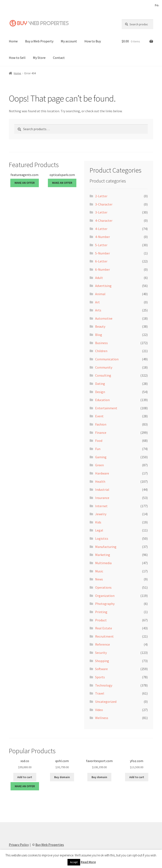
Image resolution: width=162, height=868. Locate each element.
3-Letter (101, 212)
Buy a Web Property (39, 41)
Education (102, 400)
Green (99, 465)
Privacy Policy (19, 845)
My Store (39, 58)
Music (99, 571)
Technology (104, 685)
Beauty (100, 326)
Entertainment (106, 408)
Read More (88, 862)
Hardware (102, 473)
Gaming (101, 457)
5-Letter (101, 245)
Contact (59, 58)
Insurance (102, 498)
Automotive (104, 318)
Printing (101, 612)
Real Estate (104, 628)
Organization (105, 596)
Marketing (103, 555)
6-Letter (101, 261)
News (99, 579)
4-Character (104, 220)
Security (101, 653)
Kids (98, 522)
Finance (101, 433)
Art (97, 302)
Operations (103, 587)
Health (100, 481)
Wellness (102, 718)
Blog (99, 335)
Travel (100, 693)
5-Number (103, 253)
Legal (99, 530)
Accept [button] (74, 862)
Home (13, 41)
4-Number (103, 237)
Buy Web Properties (50, 845)
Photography (105, 604)
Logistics (102, 538)
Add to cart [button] (25, 777)
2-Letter (101, 196)
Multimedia (103, 563)
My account (69, 41)
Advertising (103, 286)
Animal (100, 294)
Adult (99, 278)
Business (101, 343)
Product (101, 620)
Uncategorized (106, 702)
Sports (100, 677)
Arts (98, 310)
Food (99, 441)
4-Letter (101, 229)
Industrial (102, 489)
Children (101, 351)
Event (99, 416)
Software (101, 669)
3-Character (104, 204)
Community (104, 367)
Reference (103, 644)
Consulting (103, 375)
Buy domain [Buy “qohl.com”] (62, 777)
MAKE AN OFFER (25, 183)
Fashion (101, 424)
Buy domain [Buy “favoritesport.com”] (99, 777)
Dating (100, 384)
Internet (101, 506)
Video (99, 710)
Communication (107, 359)
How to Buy (93, 41)
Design (100, 392)
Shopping (102, 661)
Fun (98, 449)
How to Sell (17, 58)
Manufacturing (106, 547)
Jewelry (101, 514)
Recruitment (104, 636)
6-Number (103, 269)
